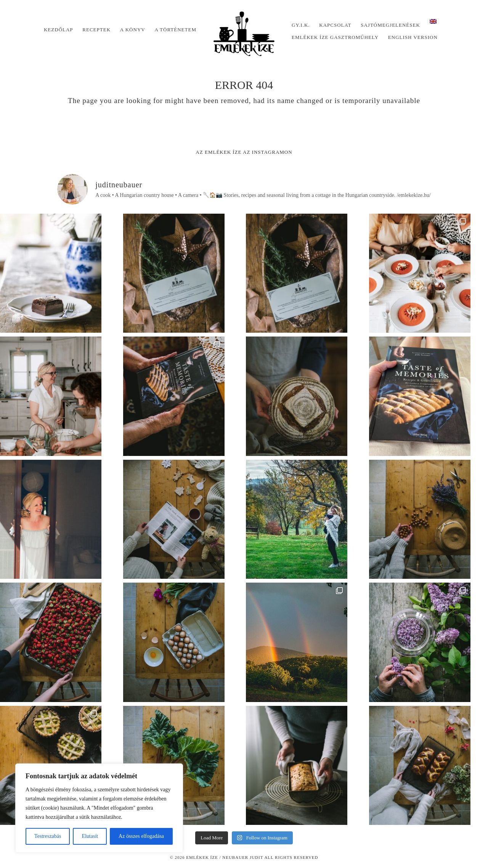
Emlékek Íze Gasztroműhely (335, 37)
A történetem (175, 30)
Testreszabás (48, 836)
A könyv (133, 30)
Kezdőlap (59, 30)
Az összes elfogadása (141, 836)
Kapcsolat (335, 25)
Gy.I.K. (301, 25)
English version (413, 37)
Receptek (96, 30)
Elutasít (90, 836)
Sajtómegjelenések (390, 25)
